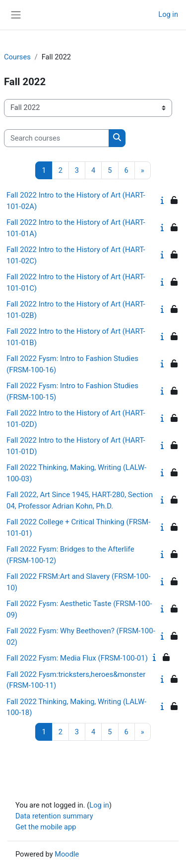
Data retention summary (54, 816)
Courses (17, 57)
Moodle (67, 854)
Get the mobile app (46, 827)
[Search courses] (57, 138)
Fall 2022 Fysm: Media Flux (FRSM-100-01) (77, 658)
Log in (168, 14)
